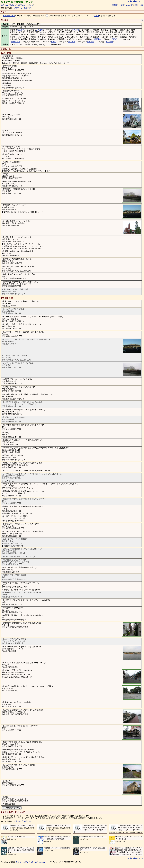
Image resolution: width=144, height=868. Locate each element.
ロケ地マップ (17, 8)
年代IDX (4, 5)
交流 (141, 5)
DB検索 (129, 5)
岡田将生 (98, 39)
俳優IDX (21, 5)
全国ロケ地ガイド (23, 862)
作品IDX (13, 5)
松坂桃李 (21, 30)
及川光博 (72, 42)
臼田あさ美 (16, 42)
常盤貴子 (91, 42)
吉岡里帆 (39, 30)
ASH (32, 862)
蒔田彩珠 (75, 30)
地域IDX (30, 5)
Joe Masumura (40, 862)
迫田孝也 (115, 39)
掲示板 (97, 16)
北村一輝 (109, 42)
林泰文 (54, 42)
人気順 (122, 5)
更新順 (115, 5)
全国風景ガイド (9, 16)
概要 (136, 5)
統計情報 (28, 8)
